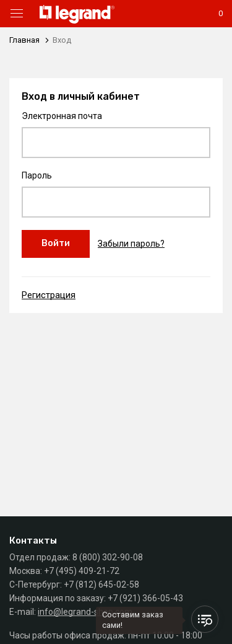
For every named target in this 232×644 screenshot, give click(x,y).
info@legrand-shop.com (85, 612)
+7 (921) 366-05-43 (145, 598)
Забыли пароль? (131, 244)
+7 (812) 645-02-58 (101, 584)
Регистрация (49, 295)
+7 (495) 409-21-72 (82, 571)
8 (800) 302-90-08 (108, 557)
